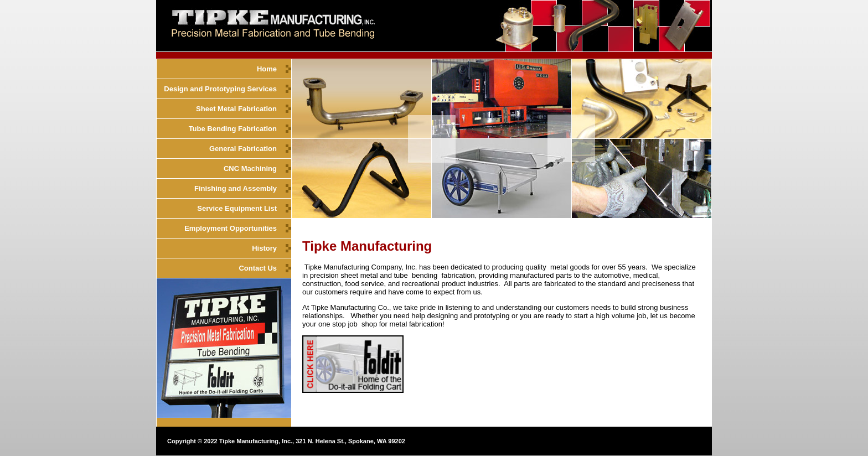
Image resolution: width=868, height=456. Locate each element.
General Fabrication (243, 149)
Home (267, 69)
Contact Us (258, 268)
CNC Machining (250, 169)
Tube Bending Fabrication (233, 129)
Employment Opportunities (231, 228)
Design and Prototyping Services (220, 89)
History (264, 248)
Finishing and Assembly (236, 188)
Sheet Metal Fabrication (236, 109)
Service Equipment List (237, 208)
